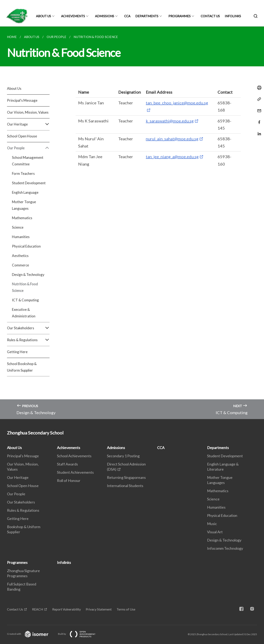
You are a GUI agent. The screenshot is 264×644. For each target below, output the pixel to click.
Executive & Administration (24, 313)
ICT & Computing (25, 300)
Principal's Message (22, 100)
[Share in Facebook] (258, 120)
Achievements (73, 16)
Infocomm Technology (225, 548)
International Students (125, 486)
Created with (31, 634)
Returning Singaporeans (126, 477)
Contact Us (210, 16)
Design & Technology (28, 275)
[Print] (258, 88)
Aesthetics (20, 256)
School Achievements (74, 456)
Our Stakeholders (28, 328)
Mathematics (22, 218)
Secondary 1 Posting (123, 456)
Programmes (179, 16)
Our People (28, 148)
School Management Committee (28, 161)
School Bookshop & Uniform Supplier (22, 367)
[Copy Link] (258, 99)
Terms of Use (126, 609)
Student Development (29, 183)
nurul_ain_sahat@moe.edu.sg (172, 139)
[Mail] (258, 108)
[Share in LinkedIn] (258, 131)
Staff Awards (67, 464)
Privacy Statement (99, 609)
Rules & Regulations (28, 340)
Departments (147, 16)
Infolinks (233, 16)
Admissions (105, 16)
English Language (25, 192)
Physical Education (26, 246)
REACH (38, 609)
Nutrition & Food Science (25, 287)
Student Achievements (75, 472)
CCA (127, 16)
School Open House (22, 136)
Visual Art (215, 532)
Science (18, 227)
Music (212, 524)
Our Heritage (28, 124)
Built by (80, 634)
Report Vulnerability (67, 609)
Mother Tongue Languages (24, 205)
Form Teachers (23, 173)
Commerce (20, 265)
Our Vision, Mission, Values (28, 112)
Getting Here (17, 352)
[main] (132, 223)
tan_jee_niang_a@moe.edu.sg (172, 157)
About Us (43, 16)
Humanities (21, 237)
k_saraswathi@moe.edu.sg (170, 121)
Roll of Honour (69, 480)
